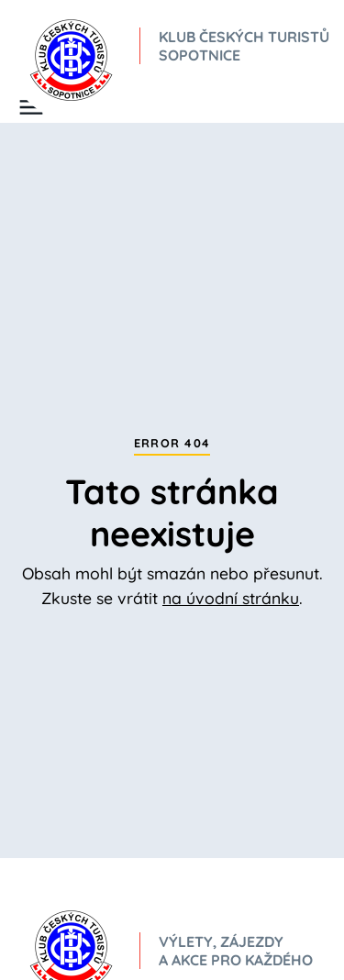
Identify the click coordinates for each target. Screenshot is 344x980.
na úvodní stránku (231, 598)
